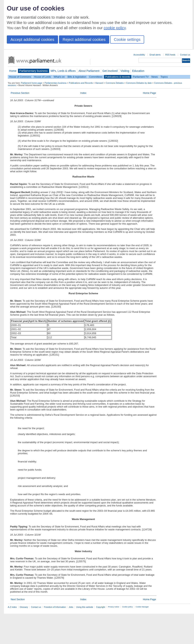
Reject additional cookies (84, 40)
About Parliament (89, 71)
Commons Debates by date (139, 83)
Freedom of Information (55, 607)
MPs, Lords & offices (63, 71)
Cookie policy (127, 607)
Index (83, 93)
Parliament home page (32, 83)
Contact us (185, 55)
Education (138, 71)
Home (13, 71)
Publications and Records (81, 83)
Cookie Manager (142, 607)
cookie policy (115, 28)
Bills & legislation (77, 77)
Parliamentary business (34, 71)
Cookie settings (127, 40)
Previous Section (20, 93)
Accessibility (139, 55)
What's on (59, 77)
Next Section (18, 599)
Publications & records (118, 77)
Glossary (24, 607)
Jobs (71, 607)
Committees (96, 77)
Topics (164, 77)
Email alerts (155, 55)
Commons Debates (115, 83)
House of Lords (42, 77)
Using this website (85, 607)
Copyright (101, 607)
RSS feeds (170, 55)
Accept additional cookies (32, 40)
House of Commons (20, 77)
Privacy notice (114, 607)
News (155, 77)
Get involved (110, 71)
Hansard (99, 83)
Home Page (149, 93)
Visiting (125, 71)
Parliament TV (141, 77)
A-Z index (12, 607)
